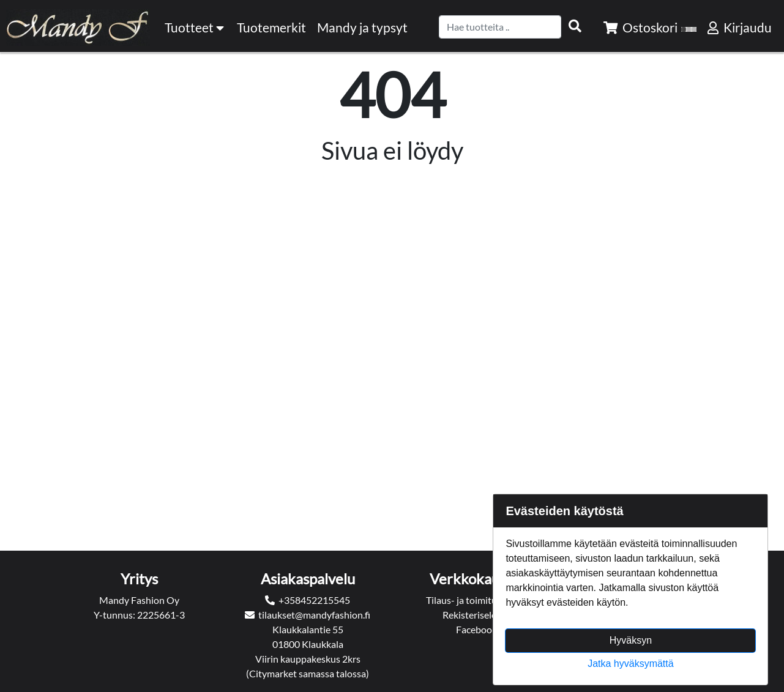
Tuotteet (195, 27)
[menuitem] (272, 27)
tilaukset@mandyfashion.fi (314, 615)
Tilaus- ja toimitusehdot (476, 600)
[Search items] (575, 26)
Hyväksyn (631, 640)
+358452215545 (314, 600)
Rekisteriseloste (476, 615)
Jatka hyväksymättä (631, 664)
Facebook (476, 629)
